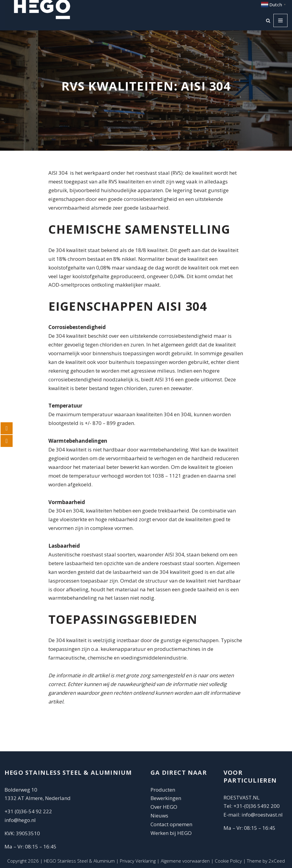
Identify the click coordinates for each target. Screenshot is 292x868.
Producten (163, 790)
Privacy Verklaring (138, 861)
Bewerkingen (166, 798)
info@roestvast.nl (262, 815)
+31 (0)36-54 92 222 (28, 811)
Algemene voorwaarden (185, 861)
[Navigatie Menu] (280, 20)
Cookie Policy (228, 861)
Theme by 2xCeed (266, 861)
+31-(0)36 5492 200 (257, 806)
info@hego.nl (20, 820)
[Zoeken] (268, 21)
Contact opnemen (172, 824)
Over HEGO (164, 807)
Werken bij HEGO (171, 833)
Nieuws (159, 816)
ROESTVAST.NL (242, 797)
